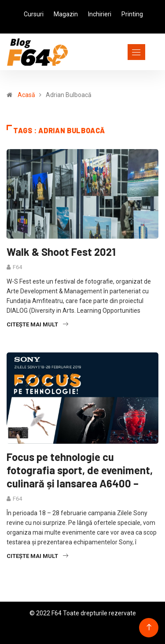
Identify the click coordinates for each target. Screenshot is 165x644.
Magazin (66, 14)
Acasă (26, 95)
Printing (132, 14)
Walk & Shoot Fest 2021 (61, 252)
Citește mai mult (37, 324)
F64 (17, 267)
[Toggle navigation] (120, 52)
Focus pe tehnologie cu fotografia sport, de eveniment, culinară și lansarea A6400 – (80, 470)
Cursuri (34, 14)
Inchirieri (100, 14)
